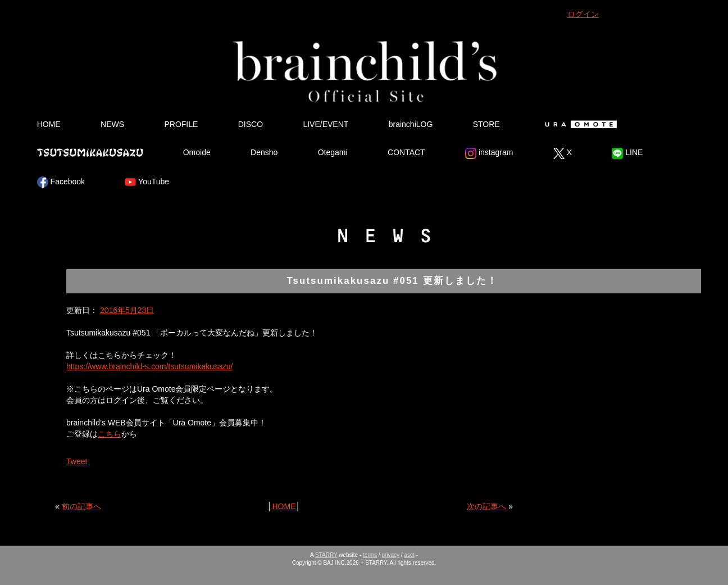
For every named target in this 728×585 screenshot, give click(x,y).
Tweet (77, 461)
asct (409, 555)
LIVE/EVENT (326, 124)
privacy (390, 555)
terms (370, 555)
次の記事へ (486, 506)
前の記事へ (81, 506)
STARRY (326, 555)
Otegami (333, 152)
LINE (627, 153)
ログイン (583, 14)
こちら (110, 434)
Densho (264, 152)
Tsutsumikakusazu (90, 152)
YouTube (147, 182)
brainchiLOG (411, 124)
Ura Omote (579, 124)
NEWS (112, 124)
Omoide (197, 152)
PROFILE (181, 124)
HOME (49, 124)
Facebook (61, 182)
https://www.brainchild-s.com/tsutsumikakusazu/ (149, 366)
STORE (486, 124)
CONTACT (406, 152)
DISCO (251, 124)
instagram (489, 153)
